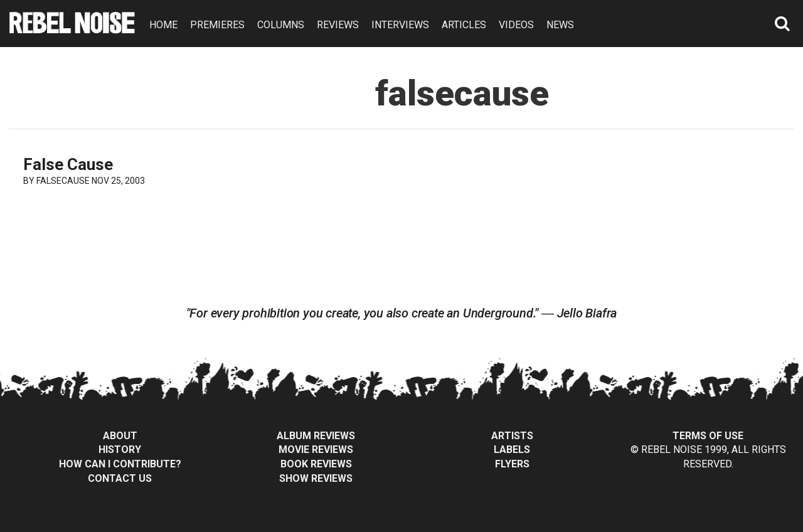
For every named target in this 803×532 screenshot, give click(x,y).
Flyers (512, 464)
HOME (163, 25)
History (120, 450)
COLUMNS (281, 25)
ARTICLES (464, 25)
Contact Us (120, 478)
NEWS (560, 25)
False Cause (68, 164)
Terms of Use (708, 436)
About (120, 436)
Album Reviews (316, 436)
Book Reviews (316, 464)
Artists (512, 436)
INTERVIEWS (400, 25)
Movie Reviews (316, 450)
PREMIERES (217, 25)
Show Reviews (316, 478)
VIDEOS (516, 25)
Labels (512, 450)
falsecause (63, 181)
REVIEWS (338, 25)
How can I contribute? (120, 464)
